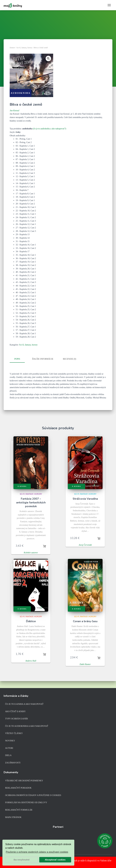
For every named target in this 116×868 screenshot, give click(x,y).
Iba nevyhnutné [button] (22, 860)
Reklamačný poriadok (18, 788)
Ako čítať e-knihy (15, 711)
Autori (9, 748)
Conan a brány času (85, 621)
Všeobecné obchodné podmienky (24, 781)
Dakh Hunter (85, 664)
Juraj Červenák (85, 544)
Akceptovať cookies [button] (55, 860)
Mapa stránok (13, 817)
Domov (12, 48)
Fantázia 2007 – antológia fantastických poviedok (31, 502)
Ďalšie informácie (43, 359)
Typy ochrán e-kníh (16, 719)
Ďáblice (31, 621)
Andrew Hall (31, 660)
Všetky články (14, 733)
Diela (8, 755)
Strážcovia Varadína (85, 498)
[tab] (19, 359)
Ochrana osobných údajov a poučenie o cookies (33, 795)
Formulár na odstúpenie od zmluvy (26, 803)
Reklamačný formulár (19, 810)
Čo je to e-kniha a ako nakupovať (24, 704)
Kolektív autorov (31, 552)
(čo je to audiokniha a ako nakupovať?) (50, 129)
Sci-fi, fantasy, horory (24, 48)
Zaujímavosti (13, 763)
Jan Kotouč (14, 111)
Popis (17, 359)
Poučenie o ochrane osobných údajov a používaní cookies (37, 852)
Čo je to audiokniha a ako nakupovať (27, 726)
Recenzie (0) (69, 359)
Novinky (10, 741)
